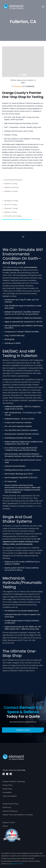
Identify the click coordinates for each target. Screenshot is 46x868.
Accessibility (7, 792)
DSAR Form (7, 807)
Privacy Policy (8, 785)
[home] (13, 7)
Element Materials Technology (14, 781)
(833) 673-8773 (17, 864)
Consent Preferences (10, 811)
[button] (43, 7)
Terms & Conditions (10, 796)
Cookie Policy (7, 789)
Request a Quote (23, 730)
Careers (5, 826)
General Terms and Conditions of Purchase (18, 815)
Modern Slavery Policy (11, 804)
